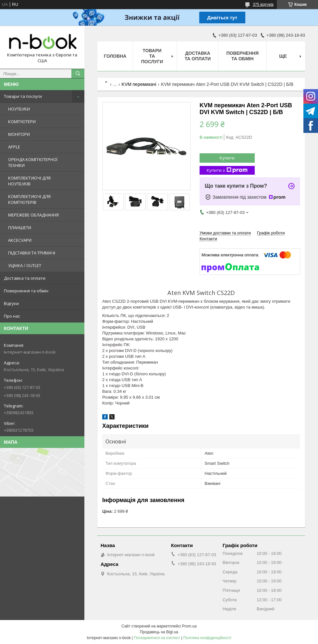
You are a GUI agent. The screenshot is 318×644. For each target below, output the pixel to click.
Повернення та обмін (26, 291)
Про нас (12, 316)
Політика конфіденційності (207, 638)
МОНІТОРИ (19, 134)
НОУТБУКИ (19, 109)
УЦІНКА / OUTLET (25, 265)
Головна (115, 56)
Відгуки (11, 303)
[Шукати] (78, 74)
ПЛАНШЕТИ (20, 228)
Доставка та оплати (25, 278)
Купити (227, 158)
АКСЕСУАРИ (20, 240)
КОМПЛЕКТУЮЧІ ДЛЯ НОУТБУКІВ (29, 181)
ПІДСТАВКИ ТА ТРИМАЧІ (32, 253)
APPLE (14, 147)
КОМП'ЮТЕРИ (22, 122)
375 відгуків (263, 5)
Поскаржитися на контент (157, 638)
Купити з (227, 170)
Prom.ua (189, 626)
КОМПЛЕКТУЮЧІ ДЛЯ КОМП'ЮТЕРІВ (29, 199)
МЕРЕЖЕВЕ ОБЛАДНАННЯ (33, 215)
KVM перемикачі (139, 84)
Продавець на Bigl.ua (159, 632)
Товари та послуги (23, 96)
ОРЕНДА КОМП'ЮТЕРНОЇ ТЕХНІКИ (33, 162)
